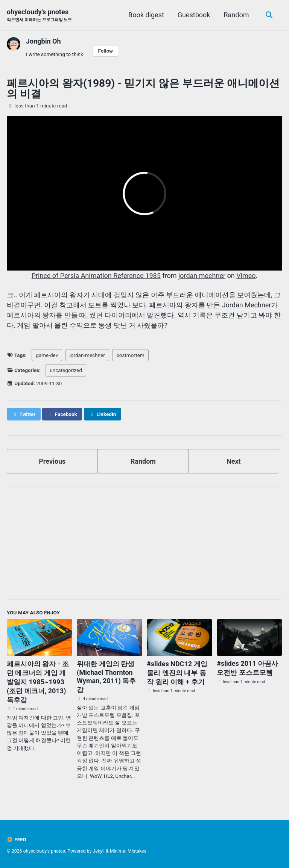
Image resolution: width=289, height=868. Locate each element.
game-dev (47, 355)
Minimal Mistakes (128, 851)
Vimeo (246, 276)
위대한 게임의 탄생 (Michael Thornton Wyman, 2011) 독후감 (106, 677)
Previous (52, 461)
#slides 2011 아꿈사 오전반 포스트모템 (247, 668)
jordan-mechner (87, 355)
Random (236, 15)
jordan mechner (202, 276)
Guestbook (194, 15)
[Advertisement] (144, 547)
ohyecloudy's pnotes (39, 16)
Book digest (146, 15)
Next (234, 461)
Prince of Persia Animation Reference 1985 (96, 276)
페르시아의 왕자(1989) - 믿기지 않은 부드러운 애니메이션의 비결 (143, 88)
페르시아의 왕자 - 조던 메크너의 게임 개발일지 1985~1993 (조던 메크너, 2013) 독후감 (38, 682)
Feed (17, 839)
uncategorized (66, 370)
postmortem (130, 355)
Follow (105, 51)
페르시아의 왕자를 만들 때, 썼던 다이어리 (69, 315)
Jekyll (99, 851)
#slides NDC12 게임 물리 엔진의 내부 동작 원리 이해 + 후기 (177, 673)
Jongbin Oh (43, 41)
